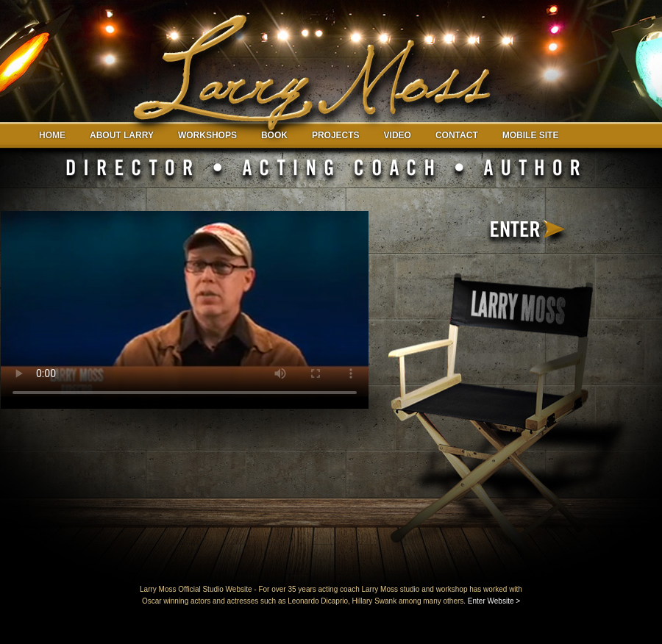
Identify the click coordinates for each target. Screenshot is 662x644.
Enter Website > (494, 601)
